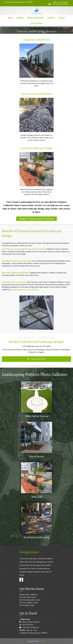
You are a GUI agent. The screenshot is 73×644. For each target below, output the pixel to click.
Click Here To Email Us (60, 4)
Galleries (51, 18)
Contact (62, 18)
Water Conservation (35, 18)
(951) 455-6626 (62, 2)
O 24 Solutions (43, 641)
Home (11, 18)
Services (20, 18)
